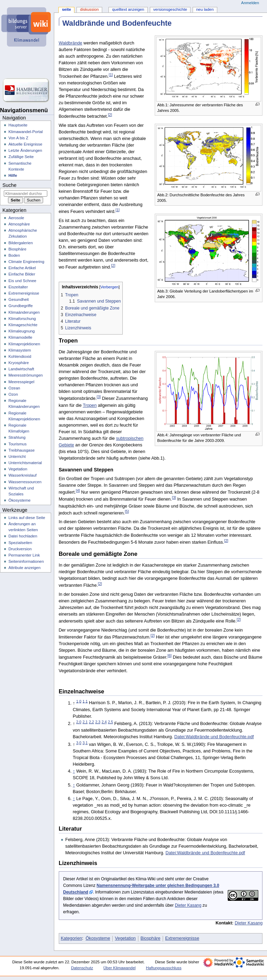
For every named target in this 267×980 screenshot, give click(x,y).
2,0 (79, 722)
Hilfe (13, 175)
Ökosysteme (98, 938)
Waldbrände (71, 43)
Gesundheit (19, 299)
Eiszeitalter (18, 287)
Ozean (14, 388)
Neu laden (205, 9)
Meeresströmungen (26, 375)
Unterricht (17, 456)
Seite (66, 9)
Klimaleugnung (22, 331)
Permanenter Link (24, 555)
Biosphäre (150, 938)
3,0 (79, 743)
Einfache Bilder (22, 274)
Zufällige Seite (21, 157)
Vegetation (125, 938)
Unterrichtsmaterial (25, 463)
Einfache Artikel (22, 268)
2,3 (98, 722)
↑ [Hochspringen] (74, 771)
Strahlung (17, 437)
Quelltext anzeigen (128, 9)
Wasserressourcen (25, 482)
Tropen (90, 405)
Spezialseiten (20, 543)
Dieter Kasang (188, 905)
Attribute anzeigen (24, 568)
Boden (14, 255)
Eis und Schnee (22, 281)
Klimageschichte (23, 325)
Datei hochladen (23, 536)
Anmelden (250, 3)
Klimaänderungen (24, 312)
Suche (9, 185)
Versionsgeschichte (170, 9)
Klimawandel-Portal (26, 132)
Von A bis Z (18, 138)
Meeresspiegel (21, 382)
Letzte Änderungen (25, 150)
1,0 (79, 701)
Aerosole (16, 218)
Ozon (13, 394)
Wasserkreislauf (22, 475)
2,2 (92, 722)
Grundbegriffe (21, 306)
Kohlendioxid (20, 356)
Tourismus (17, 444)
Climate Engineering (26, 262)
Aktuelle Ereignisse (25, 144)
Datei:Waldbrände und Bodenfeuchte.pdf (214, 737)
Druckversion (20, 549)
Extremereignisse (182, 938)
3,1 (85, 743)
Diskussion (89, 9)
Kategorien (71, 938)
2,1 (85, 722)
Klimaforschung (22, 319)
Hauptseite (18, 125)
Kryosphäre (19, 363)
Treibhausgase (21, 450)
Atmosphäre (19, 224)
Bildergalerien (21, 243)
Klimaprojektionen (24, 344)
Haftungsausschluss (164, 968)
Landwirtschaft (21, 369)
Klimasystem (20, 350)
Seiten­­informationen (26, 561)
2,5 (110, 722)
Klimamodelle (20, 337)
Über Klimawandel (119, 968)
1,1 (85, 701)
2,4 (104, 722)
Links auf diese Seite (27, 518)
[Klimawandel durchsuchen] (26, 193)
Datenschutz (82, 968)
